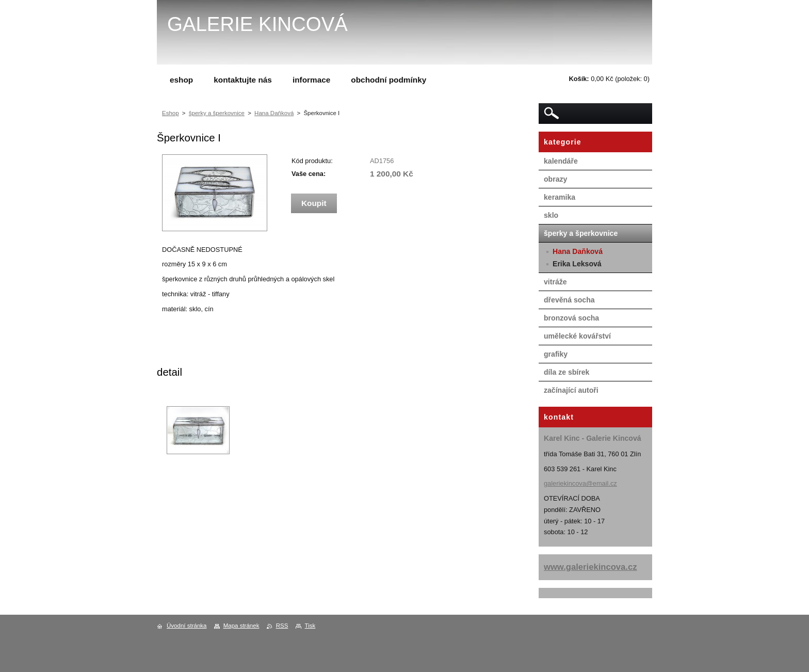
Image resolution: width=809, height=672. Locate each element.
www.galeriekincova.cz (590, 567)
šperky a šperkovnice (217, 113)
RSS (282, 626)
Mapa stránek (241, 626)
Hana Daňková (274, 113)
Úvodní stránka (187, 626)
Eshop (171, 113)
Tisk (310, 626)
